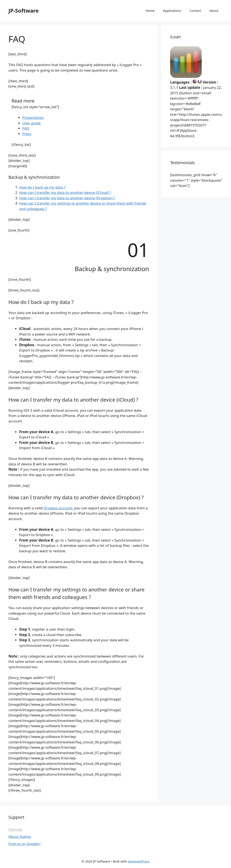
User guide (31, 123)
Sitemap (15, 829)
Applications (172, 11)
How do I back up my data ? (42, 187)
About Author (20, 837)
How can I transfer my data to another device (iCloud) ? (65, 192)
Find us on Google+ (25, 844)
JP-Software (24, 11)
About (214, 11)
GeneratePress (138, 861)
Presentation (33, 118)
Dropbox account (58, 508)
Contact (195, 11)
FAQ (26, 128)
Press (27, 134)
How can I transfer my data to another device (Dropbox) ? (67, 198)
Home (150, 11)
